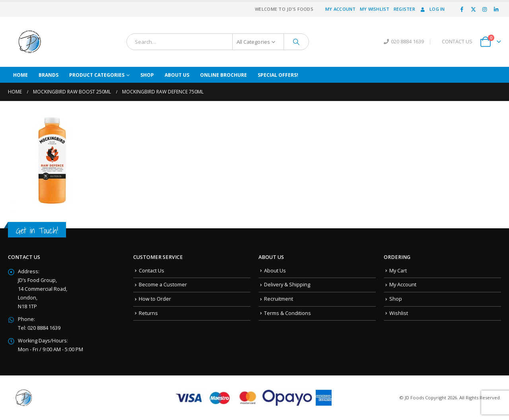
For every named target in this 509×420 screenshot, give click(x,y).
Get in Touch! (37, 230)
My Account (341, 9)
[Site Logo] (30, 42)
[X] (473, 9)
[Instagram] (485, 9)
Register (404, 9)
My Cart (398, 271)
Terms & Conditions (288, 313)
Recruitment (279, 299)
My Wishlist (375, 9)
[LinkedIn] (496, 9)
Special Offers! (278, 75)
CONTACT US (457, 42)
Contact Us (152, 271)
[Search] (296, 42)
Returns (148, 313)
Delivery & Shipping (287, 285)
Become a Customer (163, 285)
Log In (432, 9)
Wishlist (399, 313)
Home (20, 75)
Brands (49, 75)
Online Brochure (223, 75)
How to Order (155, 299)
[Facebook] (462, 9)
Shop (147, 75)
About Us (177, 75)
